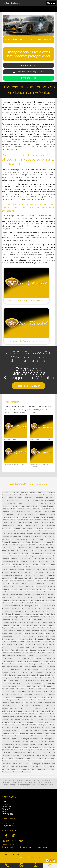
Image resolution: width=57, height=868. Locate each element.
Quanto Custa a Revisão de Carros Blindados (20, 631)
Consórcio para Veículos (16, 661)
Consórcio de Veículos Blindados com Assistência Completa (24, 692)
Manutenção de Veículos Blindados (15, 744)
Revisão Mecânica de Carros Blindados (17, 534)
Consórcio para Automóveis (36, 653)
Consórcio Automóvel (34, 495)
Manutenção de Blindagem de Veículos (18, 545)
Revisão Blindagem (48, 631)
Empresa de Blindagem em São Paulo (27, 559)
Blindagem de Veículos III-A (44, 542)
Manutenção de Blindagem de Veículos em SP (19, 622)
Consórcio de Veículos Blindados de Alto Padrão (26, 711)
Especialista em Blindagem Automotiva (18, 586)
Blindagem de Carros (47, 609)
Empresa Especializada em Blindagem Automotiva (34, 584)
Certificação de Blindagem (29, 617)
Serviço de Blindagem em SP (36, 645)
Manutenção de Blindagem (12, 575)
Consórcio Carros (15, 498)
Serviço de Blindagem (16, 645)
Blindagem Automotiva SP (12, 606)
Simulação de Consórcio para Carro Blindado (20, 669)
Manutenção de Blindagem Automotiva (17, 578)
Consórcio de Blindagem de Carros (32, 664)
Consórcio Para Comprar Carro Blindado (31, 514)
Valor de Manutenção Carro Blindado (40, 647)
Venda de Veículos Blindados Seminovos (18, 550)
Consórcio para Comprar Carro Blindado (18, 658)
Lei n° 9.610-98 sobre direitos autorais (34, 786)
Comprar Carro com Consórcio (42, 650)
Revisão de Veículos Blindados (44, 531)
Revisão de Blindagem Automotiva (35, 636)
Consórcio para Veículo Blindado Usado (39, 667)
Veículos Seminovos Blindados (22, 581)
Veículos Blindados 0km (20, 556)
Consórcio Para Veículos (29, 517)
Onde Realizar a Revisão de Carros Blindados (38, 625)
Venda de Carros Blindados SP (29, 597)
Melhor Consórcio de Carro (15, 465)
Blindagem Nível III (48, 606)
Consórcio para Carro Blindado (41, 656)
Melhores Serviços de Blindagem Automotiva (38, 769)
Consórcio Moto (8, 509)
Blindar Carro (50, 614)
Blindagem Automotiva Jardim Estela (26, 728)
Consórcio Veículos (9, 520)
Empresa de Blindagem (21, 620)
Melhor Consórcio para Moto (38, 661)
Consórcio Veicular (48, 517)
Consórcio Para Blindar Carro (13, 495)
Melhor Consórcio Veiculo (12, 525)
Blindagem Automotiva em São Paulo (17, 573)
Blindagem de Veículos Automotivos (28, 528)
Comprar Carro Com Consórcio (42, 492)
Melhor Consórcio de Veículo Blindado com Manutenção (31, 681)
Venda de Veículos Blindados (34, 567)
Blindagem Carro (31, 606)
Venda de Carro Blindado (24, 603)
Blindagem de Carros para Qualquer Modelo (22, 761)
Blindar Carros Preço (10, 617)
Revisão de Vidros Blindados (13, 642)
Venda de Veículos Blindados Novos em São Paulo (36, 548)
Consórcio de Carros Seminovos (43, 500)
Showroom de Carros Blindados (34, 730)
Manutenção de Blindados (18, 553)
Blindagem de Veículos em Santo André (18, 736)
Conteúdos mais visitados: (28, 484)
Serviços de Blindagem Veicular (25, 564)
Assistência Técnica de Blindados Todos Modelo (28, 595)
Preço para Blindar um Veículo (14, 628)
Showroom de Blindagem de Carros (17, 753)
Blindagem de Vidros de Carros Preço (26, 341)
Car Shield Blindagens (11, 3)
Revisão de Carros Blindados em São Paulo (37, 639)
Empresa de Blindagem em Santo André (27, 739)
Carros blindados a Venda (45, 603)
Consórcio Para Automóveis (29, 509)
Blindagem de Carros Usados (13, 611)
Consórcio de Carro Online (18, 500)
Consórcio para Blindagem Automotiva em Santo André (24, 697)
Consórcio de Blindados (33, 498)
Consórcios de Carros (25, 520)
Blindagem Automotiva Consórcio (15, 492)
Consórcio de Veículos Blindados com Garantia (26, 722)
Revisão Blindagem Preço (12, 633)
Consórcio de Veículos (47, 506)
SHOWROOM (7, 807)
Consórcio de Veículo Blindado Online (23, 506)
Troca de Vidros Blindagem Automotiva (28, 539)
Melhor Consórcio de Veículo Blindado (17, 523)
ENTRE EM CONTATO (28, 386)
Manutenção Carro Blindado (44, 620)
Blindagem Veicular (30, 609)
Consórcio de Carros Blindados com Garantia (36, 689)
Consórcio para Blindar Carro (13, 653)
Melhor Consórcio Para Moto (44, 523)
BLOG (4, 812)
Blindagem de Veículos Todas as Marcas (28, 589)
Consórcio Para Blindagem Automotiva (26, 512)
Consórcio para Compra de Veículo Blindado (26, 675)
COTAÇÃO (6, 809)
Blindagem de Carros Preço (36, 611)
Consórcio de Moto (12, 440)
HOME (4, 802)
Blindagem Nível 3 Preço (11, 609)
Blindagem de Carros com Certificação (17, 772)
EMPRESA (5, 804)
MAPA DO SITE (7, 814)
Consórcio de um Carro (28, 503)
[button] (51, 3)
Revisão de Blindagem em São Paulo (26, 301)
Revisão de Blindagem (35, 633)
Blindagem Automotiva (29, 561)
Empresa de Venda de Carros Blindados (26, 600)
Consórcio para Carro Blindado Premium (40, 694)
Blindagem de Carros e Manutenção (27, 747)
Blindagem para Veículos (45, 573)
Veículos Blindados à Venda (41, 440)
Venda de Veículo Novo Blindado (39, 466)
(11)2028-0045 (8, 823)
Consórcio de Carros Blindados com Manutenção (22, 683)
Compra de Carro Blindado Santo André (26, 755)
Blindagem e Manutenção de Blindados (26, 766)
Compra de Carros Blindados (43, 742)
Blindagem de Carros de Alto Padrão (40, 750)
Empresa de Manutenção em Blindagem (40, 575)
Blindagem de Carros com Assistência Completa (35, 758)
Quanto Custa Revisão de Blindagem (41, 628)
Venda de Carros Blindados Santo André (38, 733)
